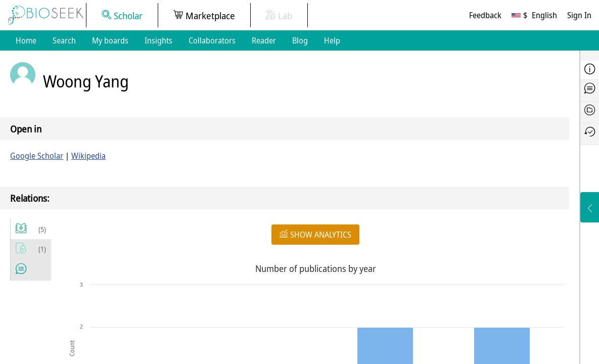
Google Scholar (37, 156)
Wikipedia (88, 156)
